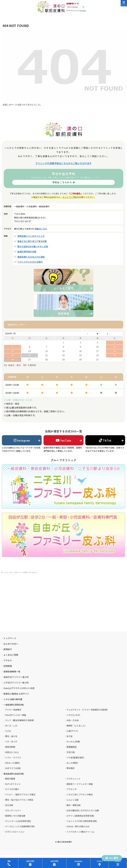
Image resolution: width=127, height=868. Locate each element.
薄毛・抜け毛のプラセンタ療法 (19, 800)
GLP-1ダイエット (13, 784)
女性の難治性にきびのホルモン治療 (83, 810)
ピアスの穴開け (12, 789)
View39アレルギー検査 (16, 715)
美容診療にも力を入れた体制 (31, 257)
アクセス (8, 660)
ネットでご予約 (70, 197)
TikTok (105, 440)
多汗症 (70, 736)
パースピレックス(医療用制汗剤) (20, 826)
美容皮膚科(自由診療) (14, 774)
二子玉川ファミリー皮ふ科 (16, 682)
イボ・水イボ (11, 742)
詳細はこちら (41, 229)
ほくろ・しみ (11, 726)
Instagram (22, 440)
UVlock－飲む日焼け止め (78, 826)
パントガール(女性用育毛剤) (18, 821)
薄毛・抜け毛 (11, 736)
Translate (80, 11)
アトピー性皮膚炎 (13, 710)
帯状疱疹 (71, 768)
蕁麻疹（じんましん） (77, 726)
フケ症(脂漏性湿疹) (75, 757)
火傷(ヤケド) (72, 731)
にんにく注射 (73, 800)
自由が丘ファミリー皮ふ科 (16, 677)
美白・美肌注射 (74, 805)
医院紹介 (8, 649)
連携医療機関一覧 (12, 671)
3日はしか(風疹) (12, 763)
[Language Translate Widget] (75, 7)
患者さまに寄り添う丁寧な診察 (32, 241)
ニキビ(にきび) (73, 715)
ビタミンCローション (15, 832)
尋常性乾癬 (10, 747)
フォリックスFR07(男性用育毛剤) (82, 821)
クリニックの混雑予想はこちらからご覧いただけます (64, 163)
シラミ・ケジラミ (13, 757)
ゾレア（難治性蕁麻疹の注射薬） (20, 720)
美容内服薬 (10, 779)
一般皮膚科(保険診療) (14, 705)
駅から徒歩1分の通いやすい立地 (33, 246)
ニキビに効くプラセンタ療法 (80, 794)
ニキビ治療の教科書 (13, 699)
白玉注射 (9, 805)
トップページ (10, 638)
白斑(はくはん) (12, 752)
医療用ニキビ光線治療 (15, 816)
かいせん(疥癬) (73, 742)
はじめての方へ (11, 644)
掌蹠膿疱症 (72, 747)
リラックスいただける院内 (30, 262)
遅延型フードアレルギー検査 (80, 784)
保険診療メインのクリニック (31, 236)
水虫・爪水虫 (73, 720)
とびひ (8, 731)
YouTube (63, 440)
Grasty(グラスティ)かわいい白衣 (19, 688)
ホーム (4, 572)
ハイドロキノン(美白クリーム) (80, 832)
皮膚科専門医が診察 (27, 252)
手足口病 (71, 752)
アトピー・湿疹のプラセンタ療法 (20, 794)
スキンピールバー (13, 810)
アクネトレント (74, 779)
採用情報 (8, 666)
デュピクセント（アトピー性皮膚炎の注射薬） (88, 710)
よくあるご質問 (11, 655)
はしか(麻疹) (72, 763)
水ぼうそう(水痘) (13, 768)
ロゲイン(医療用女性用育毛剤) (80, 816)
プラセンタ (72, 789)
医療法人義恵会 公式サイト (16, 694)
